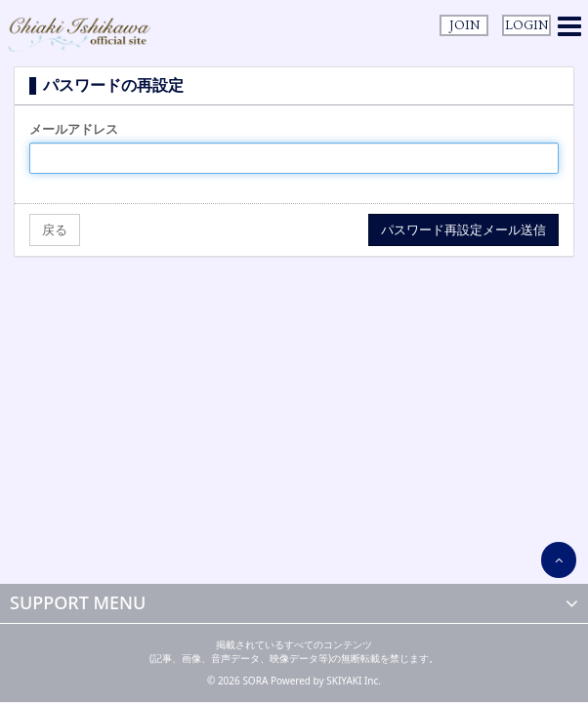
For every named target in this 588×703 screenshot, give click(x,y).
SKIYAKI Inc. (354, 681)
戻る (55, 229)
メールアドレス (74, 129)
